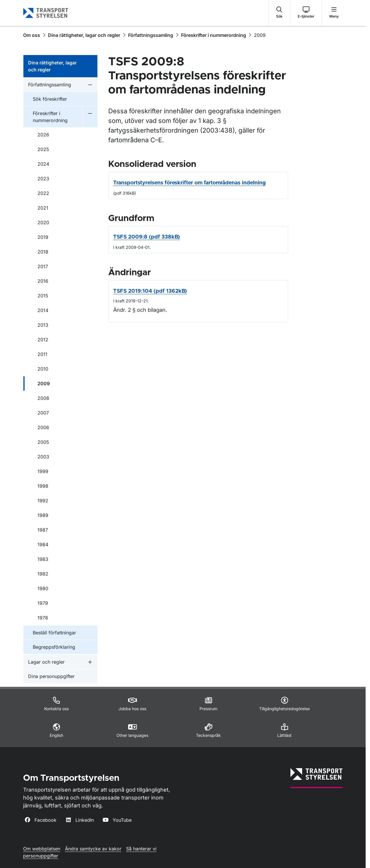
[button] (279, 13)
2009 (260, 35)
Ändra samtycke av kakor (93, 849)
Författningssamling (151, 35)
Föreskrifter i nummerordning (214, 35)
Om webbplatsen (42, 849)
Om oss (32, 35)
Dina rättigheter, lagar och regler (84, 35)
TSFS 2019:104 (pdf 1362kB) (150, 291)
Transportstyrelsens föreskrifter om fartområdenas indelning (189, 183)
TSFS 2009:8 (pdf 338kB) (147, 237)
